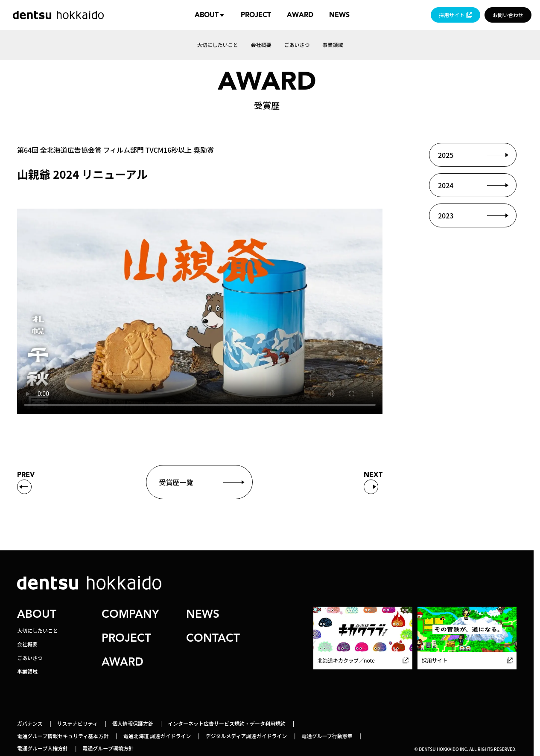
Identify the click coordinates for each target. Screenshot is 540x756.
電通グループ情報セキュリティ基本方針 (63, 736)
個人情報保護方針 (133, 723)
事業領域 (27, 671)
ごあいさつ (30, 658)
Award (300, 15)
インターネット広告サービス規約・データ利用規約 (227, 723)
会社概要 (27, 644)
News (339, 15)
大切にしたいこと (38, 630)
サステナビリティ (77, 723)
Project (256, 15)
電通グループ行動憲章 (327, 736)
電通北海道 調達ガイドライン (157, 736)
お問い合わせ (508, 15)
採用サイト (452, 15)
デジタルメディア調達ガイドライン (246, 736)
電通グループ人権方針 (42, 748)
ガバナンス (30, 723)
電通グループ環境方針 (108, 748)
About (207, 15)
